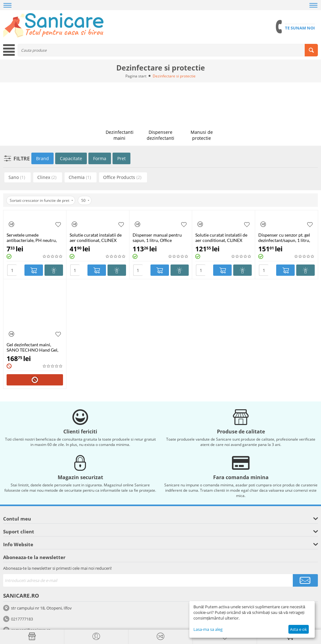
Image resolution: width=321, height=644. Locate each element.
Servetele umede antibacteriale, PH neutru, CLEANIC (32, 238)
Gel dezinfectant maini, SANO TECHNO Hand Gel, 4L (32, 347)
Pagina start (136, 76)
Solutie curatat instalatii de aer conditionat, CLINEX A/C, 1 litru (96, 238)
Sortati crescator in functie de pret (41, 200)
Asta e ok (298, 629)
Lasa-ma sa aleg (208, 629)
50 (85, 200)
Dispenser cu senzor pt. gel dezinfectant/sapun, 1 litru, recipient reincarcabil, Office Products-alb (286, 238)
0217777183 (22, 619)
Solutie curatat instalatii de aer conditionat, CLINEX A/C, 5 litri (221, 238)
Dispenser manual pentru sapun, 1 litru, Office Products (157, 238)
